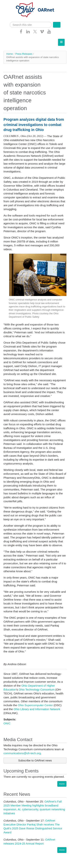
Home (10, 54)
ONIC (7, 723)
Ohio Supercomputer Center (35, 705)
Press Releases (24, 54)
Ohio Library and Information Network (37, 709)
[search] (31, 25)
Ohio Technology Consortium (37, 689)
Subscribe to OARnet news (35, 760)
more (62, 784)
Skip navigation (10, 3)
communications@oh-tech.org (22, 753)
